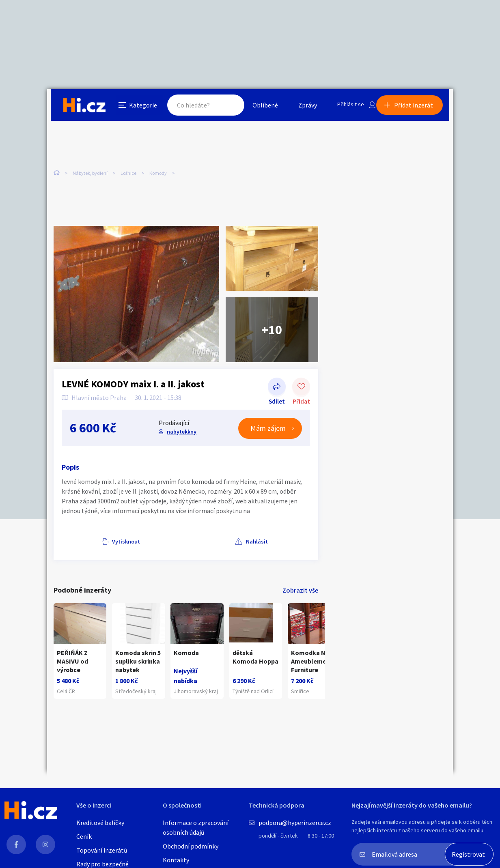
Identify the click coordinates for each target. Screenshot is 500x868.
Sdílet (277, 377)
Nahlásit (135, 531)
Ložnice (128, 170)
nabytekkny (181, 421)
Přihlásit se (344, 107)
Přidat (301, 377)
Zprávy (298, 107)
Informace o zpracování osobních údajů (196, 827)
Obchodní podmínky (191, 846)
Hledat (221, 107)
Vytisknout (86, 531)
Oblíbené (256, 107)
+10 (272, 320)
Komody (158, 170)
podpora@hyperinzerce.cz (295, 823)
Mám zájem (268, 418)
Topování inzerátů (102, 850)
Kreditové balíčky (100, 823)
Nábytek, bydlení (90, 170)
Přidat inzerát (417, 107)
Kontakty (176, 860)
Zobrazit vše (300, 580)
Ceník (84, 836)
